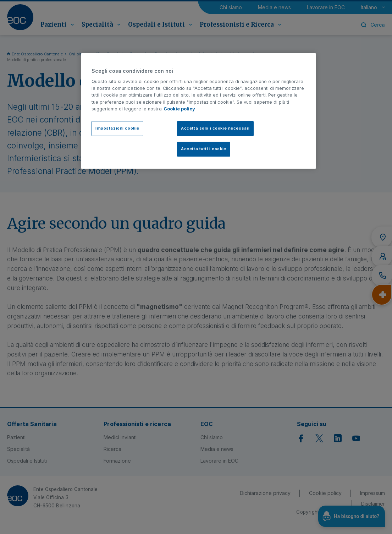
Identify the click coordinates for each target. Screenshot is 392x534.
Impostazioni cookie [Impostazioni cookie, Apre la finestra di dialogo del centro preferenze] (117, 128)
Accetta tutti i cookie (204, 149)
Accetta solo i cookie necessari (215, 128)
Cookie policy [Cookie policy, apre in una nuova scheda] (179, 109)
